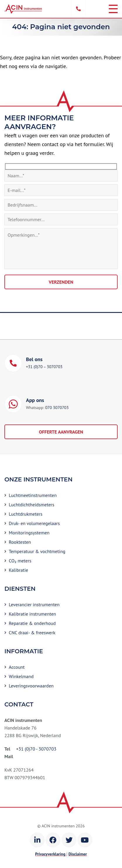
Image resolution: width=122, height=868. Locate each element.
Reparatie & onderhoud (32, 623)
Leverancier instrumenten (34, 604)
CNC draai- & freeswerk (32, 633)
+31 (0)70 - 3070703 (36, 749)
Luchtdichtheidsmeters (31, 505)
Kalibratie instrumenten (32, 614)
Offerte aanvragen (61, 432)
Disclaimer (78, 854)
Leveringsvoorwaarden (31, 686)
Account (17, 667)
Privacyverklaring (51, 854)
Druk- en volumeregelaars (34, 523)
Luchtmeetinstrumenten (33, 495)
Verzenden (61, 282)
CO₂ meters (20, 561)
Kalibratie (18, 570)
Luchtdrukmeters (26, 514)
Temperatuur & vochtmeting (37, 551)
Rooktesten (20, 542)
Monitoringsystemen (29, 533)
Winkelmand (21, 676)
